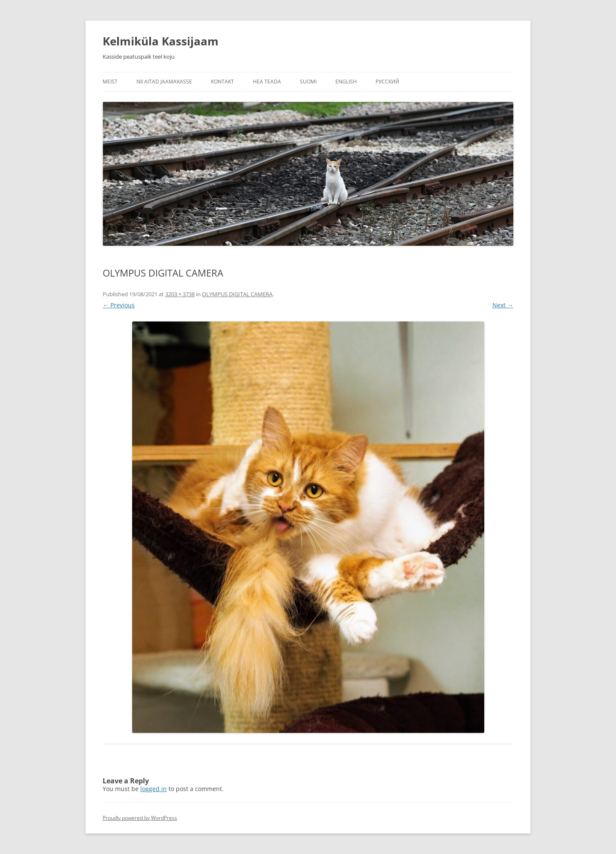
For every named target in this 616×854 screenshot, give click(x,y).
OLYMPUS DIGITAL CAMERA (237, 294)
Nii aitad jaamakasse (164, 82)
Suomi (308, 82)
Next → (503, 305)
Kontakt (222, 82)
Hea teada (267, 82)
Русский (387, 82)
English (346, 82)
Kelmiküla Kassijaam (161, 41)
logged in (154, 789)
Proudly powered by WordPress (140, 818)
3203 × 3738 (180, 294)
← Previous (119, 305)
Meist (110, 82)
